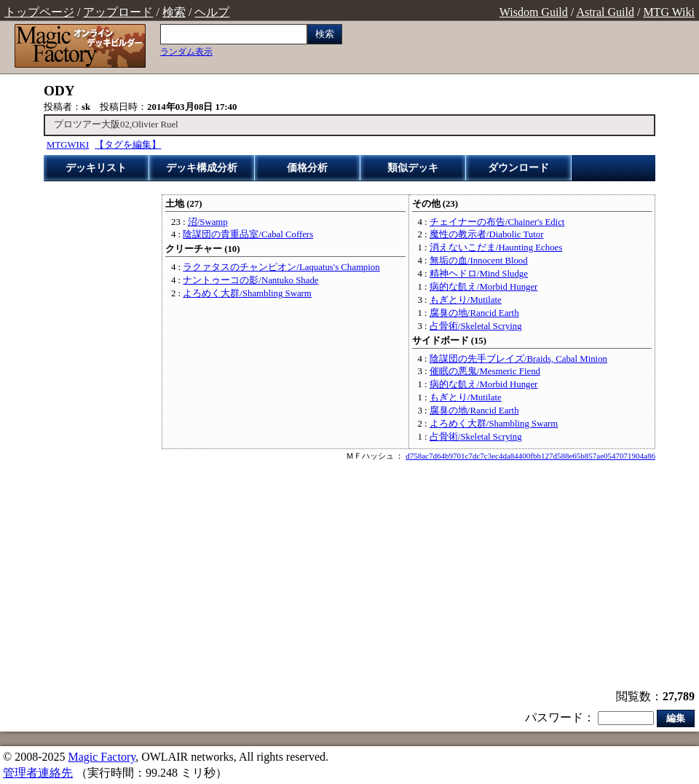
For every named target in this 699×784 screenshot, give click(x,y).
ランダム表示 (186, 52)
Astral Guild (605, 12)
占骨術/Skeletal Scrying (476, 326)
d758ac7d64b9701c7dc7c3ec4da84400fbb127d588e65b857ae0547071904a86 (530, 456)
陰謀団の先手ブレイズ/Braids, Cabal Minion (518, 359)
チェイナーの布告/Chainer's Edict (497, 222)
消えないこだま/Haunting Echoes (496, 248)
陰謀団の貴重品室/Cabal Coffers (248, 234)
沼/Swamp (208, 222)
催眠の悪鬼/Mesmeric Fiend (485, 371)
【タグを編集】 (128, 145)
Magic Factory (102, 757)
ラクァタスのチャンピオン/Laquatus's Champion (281, 267)
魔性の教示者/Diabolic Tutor (487, 234)
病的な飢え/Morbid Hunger (484, 287)
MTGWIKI (68, 145)
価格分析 (307, 168)
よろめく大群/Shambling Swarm (247, 293)
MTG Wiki (669, 12)
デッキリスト (96, 168)
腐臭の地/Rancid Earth (474, 313)
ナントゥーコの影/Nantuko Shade (250, 280)
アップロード (118, 12)
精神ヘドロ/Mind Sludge (479, 274)
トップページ (39, 12)
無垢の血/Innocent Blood (479, 261)
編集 (676, 718)
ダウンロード (518, 168)
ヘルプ (212, 12)
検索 (174, 12)
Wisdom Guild (534, 12)
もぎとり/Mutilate (466, 300)
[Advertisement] (349, 577)
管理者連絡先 (38, 773)
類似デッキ (413, 168)
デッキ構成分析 (202, 168)
